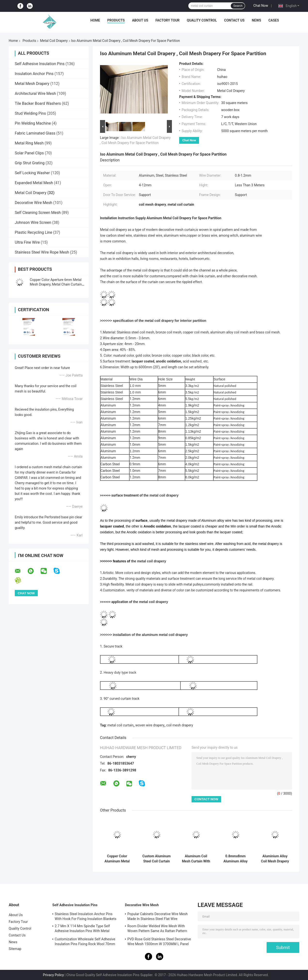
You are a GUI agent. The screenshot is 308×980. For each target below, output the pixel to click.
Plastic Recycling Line (33, 232)
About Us (140, 20)
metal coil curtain (121, 725)
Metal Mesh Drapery (32, 84)
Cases (274, 20)
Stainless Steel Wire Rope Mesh (42, 252)
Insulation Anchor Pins (34, 74)
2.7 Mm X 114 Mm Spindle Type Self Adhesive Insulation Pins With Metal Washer (82, 929)
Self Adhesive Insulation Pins (40, 64)
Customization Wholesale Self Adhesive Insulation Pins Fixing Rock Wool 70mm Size (85, 942)
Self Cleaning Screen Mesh (38, 213)
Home (95, 20)
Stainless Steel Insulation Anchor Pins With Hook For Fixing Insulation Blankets (86, 916)
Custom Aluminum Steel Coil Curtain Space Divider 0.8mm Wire (157, 859)
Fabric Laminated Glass (35, 133)
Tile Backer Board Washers (38, 103)
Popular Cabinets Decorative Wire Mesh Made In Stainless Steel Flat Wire (158, 916)
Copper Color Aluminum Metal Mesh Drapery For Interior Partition (117, 859)
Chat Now (261, 6)
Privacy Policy (53, 975)
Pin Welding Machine (33, 123)
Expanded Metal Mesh (34, 183)
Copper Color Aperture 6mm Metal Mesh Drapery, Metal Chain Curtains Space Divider (57, 284)
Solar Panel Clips (29, 153)
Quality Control (202, 20)
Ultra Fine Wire (27, 242)
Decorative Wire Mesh (34, 203)
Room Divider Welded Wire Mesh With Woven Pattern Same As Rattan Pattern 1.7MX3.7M (157, 929)
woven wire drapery (150, 725)
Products (116, 20)
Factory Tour (168, 20)
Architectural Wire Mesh (35, 94)
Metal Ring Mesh (29, 143)
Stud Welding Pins (30, 113)
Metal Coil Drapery (54, 41)
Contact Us (234, 20)
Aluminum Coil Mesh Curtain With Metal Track (196, 859)
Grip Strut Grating (30, 163)
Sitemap (15, 949)
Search (238, 6)
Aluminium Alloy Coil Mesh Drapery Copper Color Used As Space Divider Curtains (275, 859)
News (257, 20)
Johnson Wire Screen (33, 222)
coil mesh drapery (180, 725)
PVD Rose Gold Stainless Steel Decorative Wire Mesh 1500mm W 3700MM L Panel (159, 942)
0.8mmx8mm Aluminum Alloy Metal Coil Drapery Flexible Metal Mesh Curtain (235, 859)
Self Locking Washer (32, 173)
